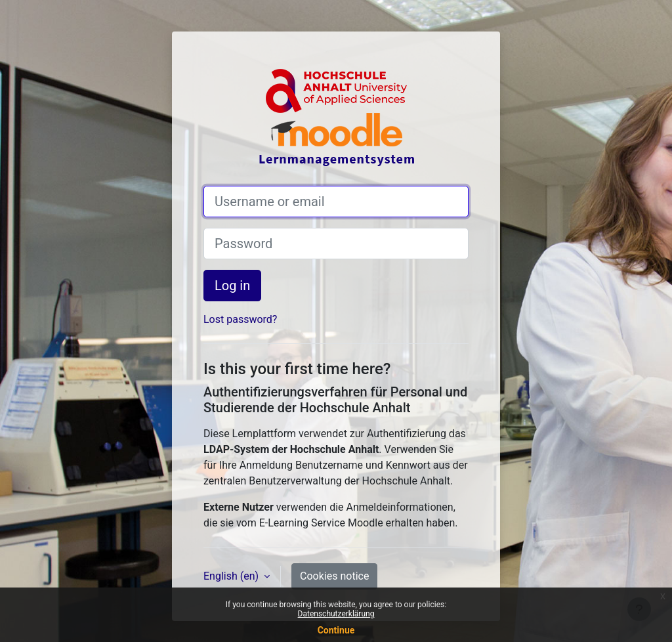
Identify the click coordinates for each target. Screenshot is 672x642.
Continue (336, 630)
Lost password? (240, 319)
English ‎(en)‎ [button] (232, 576)
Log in (232, 286)
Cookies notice (334, 576)
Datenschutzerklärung (336, 614)
